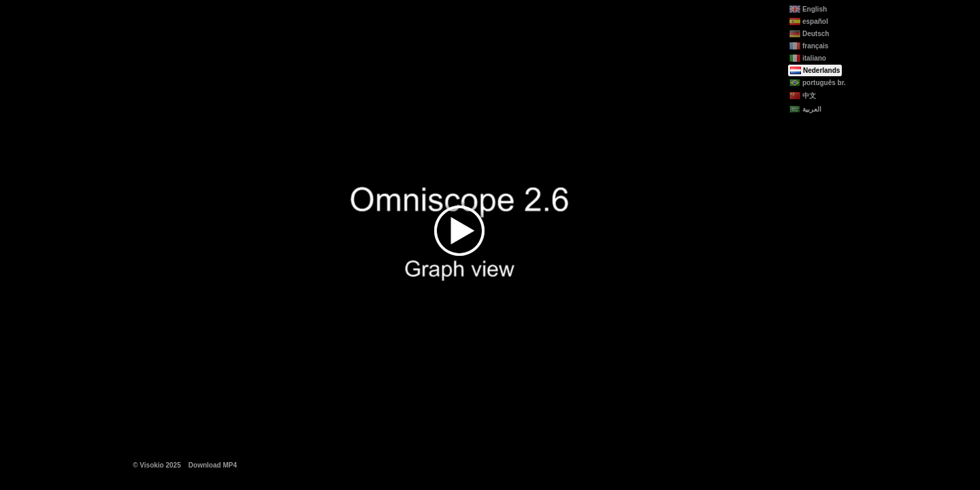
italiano (808, 58)
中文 (803, 96)
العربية (805, 109)
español (809, 21)
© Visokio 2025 (157, 465)
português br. (818, 83)
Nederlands (815, 70)
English (808, 9)
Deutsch (809, 34)
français (809, 46)
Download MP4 (213, 465)
